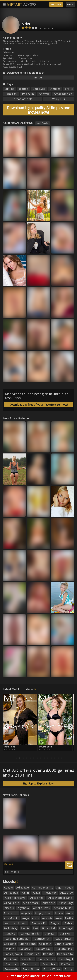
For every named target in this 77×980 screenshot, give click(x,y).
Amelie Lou (11, 913)
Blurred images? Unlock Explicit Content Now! (38, 976)
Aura (58, 918)
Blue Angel (66, 928)
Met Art (38, 77)
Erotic (69, 89)
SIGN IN (70, 4)
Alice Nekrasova (15, 898)
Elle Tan (66, 964)
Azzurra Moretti (16, 923)
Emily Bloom (31, 969)
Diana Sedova (46, 959)
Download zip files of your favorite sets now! (39, 405)
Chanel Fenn (28, 944)
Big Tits (9, 89)
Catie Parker (63, 939)
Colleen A (45, 944)
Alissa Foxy (66, 903)
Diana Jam (27, 959)
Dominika (49, 964)
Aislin (26, 24)
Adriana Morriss (43, 887)
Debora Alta (65, 954)
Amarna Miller (63, 908)
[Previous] (7, 727)
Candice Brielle (30, 934)
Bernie (25, 928)
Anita (70, 913)
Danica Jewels (13, 954)
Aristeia (47, 918)
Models (10, 882)
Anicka (59, 913)
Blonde (24, 89)
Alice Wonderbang (60, 898)
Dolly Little (29, 964)
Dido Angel (66, 959)
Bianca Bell (48, 928)
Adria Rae (23, 887)
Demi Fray (11, 959)
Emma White (52, 969)
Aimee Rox (11, 893)
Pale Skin (28, 94)
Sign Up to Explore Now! (38, 783)
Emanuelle (11, 969)
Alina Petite (12, 903)
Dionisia (11, 964)
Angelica (26, 913)
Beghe (55, 923)
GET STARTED (56, 4)
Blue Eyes (39, 89)
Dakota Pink (64, 949)
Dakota (10, 949)
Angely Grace (44, 913)
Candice (10, 934)
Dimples (55, 89)
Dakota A (25, 949)
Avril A (69, 918)
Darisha (48, 954)
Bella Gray (11, 928)
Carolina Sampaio (17, 939)
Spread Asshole (22, 99)
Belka (68, 923)
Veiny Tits (59, 99)
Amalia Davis (41, 908)
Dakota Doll (44, 949)
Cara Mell (66, 934)
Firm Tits (11, 94)
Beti (35, 928)
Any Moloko (12, 918)
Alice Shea (37, 898)
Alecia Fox (50, 893)
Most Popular (43, 123)
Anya (25, 918)
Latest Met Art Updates (20, 689)
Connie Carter (64, 944)
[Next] (70, 727)
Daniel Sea (32, 954)
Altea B (9, 908)
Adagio (9, 887)
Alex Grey (67, 893)
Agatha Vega (65, 887)
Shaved (44, 94)
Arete (36, 918)
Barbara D (38, 923)
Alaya (36, 893)
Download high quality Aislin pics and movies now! (38, 110)
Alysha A (23, 908)
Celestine (10, 944)
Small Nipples (63, 94)
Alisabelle (49, 903)
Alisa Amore (31, 903)
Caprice (50, 934)
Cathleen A (42, 939)
